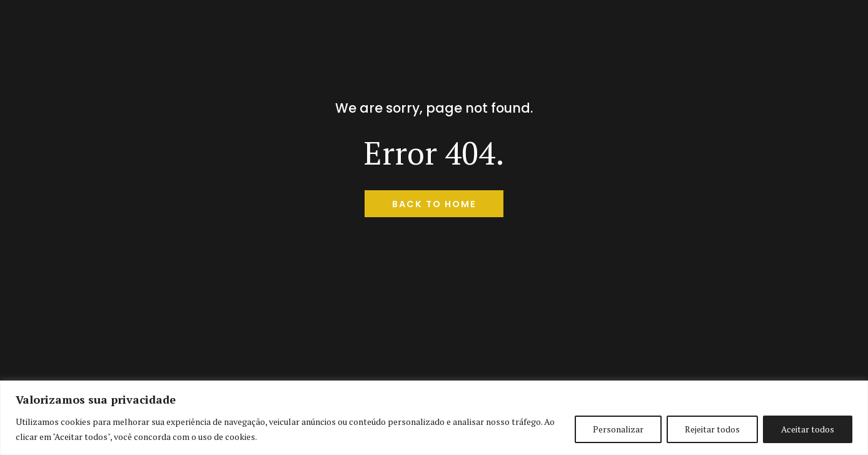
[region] (434, 418)
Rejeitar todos (712, 429)
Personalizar (618, 429)
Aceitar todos (808, 429)
